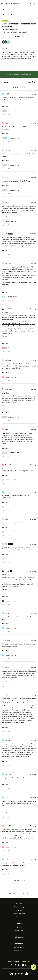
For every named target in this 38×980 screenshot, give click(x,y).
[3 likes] (10, 111)
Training (19, 910)
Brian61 (7, 202)
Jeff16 (6, 797)
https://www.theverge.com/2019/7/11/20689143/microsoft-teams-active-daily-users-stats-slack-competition (19, 278)
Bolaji (6, 123)
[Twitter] (12, 965)
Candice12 (8, 263)
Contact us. (26, 961)
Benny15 (7, 667)
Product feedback (9, 15)
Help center (19, 907)
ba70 (6, 519)
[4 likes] (10, 138)
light (5, 832)
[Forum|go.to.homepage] (13, 4)
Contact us (19, 917)
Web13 (7, 429)
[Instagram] (26, 965)
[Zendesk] (19, 975)
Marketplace (19, 951)
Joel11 (6, 695)
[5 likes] (10, 348)
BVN (6, 49)
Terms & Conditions (11, 894)
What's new (19, 947)
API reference (19, 934)
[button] (2, 4)
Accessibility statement (26, 894)
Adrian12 (7, 740)
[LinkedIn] (19, 965)
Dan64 (7, 94)
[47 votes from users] (6, 42)
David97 (7, 309)
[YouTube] (23, 965)
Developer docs (19, 930)
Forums (19, 927)
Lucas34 (7, 640)
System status (19, 914)
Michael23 (8, 465)
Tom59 (7, 177)
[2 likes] (9, 297)
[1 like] (9, 221)
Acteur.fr (7, 613)
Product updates (19, 937)
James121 (8, 826)
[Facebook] (15, 965)
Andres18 (7, 150)
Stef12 (7, 859)
